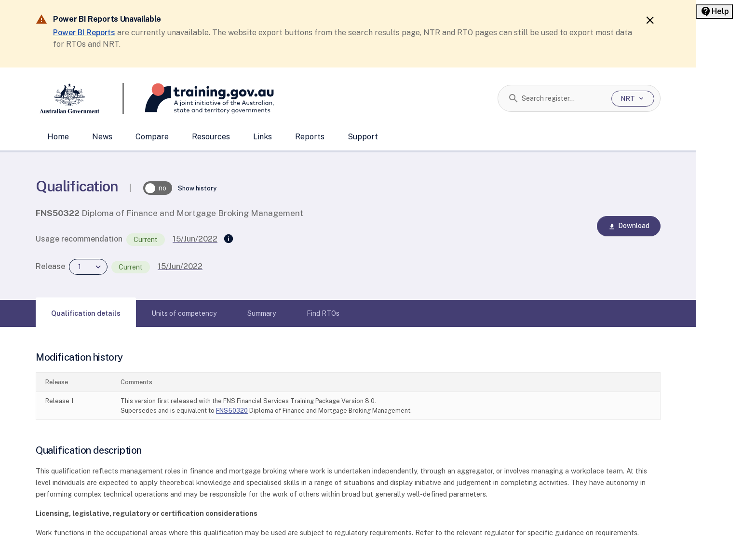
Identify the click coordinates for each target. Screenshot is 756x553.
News (102, 137)
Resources (211, 137)
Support (363, 137)
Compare (152, 137)
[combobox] (563, 98)
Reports (310, 137)
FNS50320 (232, 411)
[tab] (86, 313)
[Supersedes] (229, 239)
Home (58, 137)
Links (263, 137)
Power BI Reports (84, 33)
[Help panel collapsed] (715, 12)
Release (50, 266)
